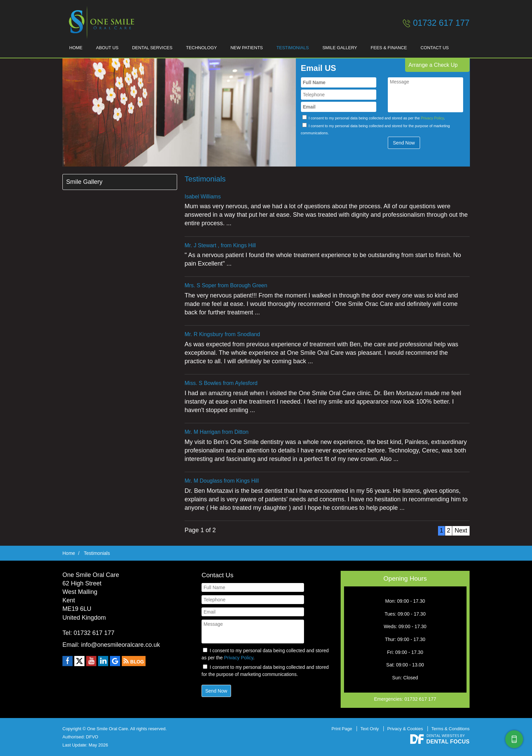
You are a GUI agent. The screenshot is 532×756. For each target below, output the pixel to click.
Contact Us (434, 48)
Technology (201, 48)
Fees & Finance (389, 48)
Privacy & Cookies (405, 729)
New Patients (247, 48)
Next (461, 530)
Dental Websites (443, 735)
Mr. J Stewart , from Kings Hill (220, 245)
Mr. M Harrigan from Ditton (216, 432)
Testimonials (293, 48)
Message (425, 95)
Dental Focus (448, 742)
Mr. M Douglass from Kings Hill (222, 481)
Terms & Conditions (450, 729)
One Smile (100, 22)
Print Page (342, 729)
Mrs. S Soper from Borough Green (226, 285)
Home (76, 48)
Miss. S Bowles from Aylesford (221, 383)
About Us (107, 48)
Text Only (369, 729)
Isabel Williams (203, 197)
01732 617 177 (441, 23)
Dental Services (152, 48)
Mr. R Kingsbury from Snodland (222, 334)
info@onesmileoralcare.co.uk (120, 645)
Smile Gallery (340, 48)
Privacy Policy (432, 118)
